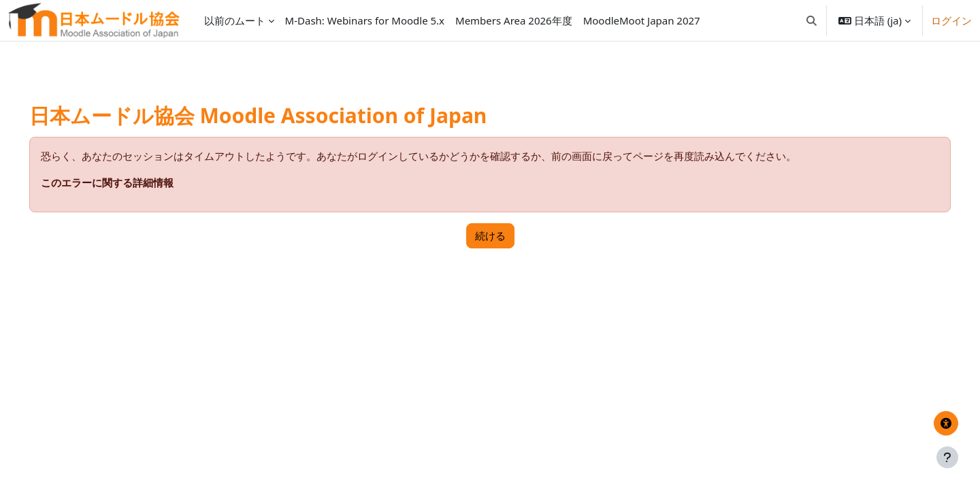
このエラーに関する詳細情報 (126, 182)
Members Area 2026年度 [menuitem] (514, 20)
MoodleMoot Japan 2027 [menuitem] (642, 20)
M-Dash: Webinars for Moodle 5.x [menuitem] (365, 20)
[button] (812, 20)
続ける (490, 235)
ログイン (951, 20)
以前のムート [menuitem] (235, 20)
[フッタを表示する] (947, 457)
